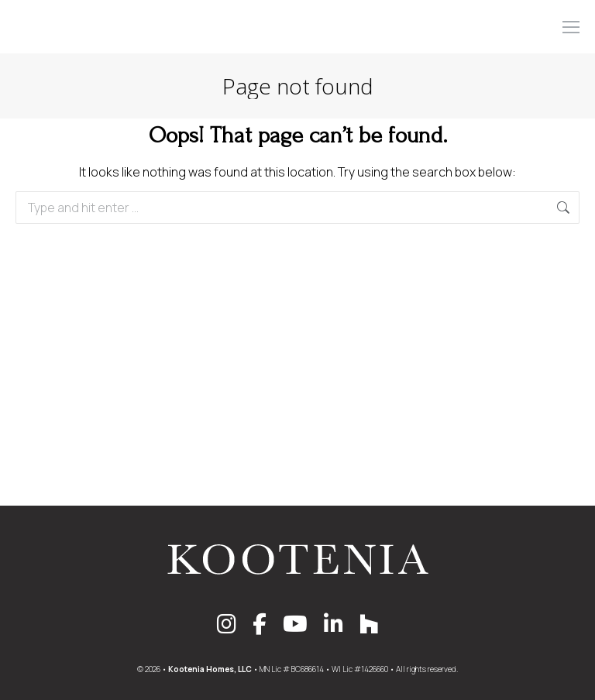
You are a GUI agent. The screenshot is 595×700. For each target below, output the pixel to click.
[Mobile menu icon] (571, 27)
